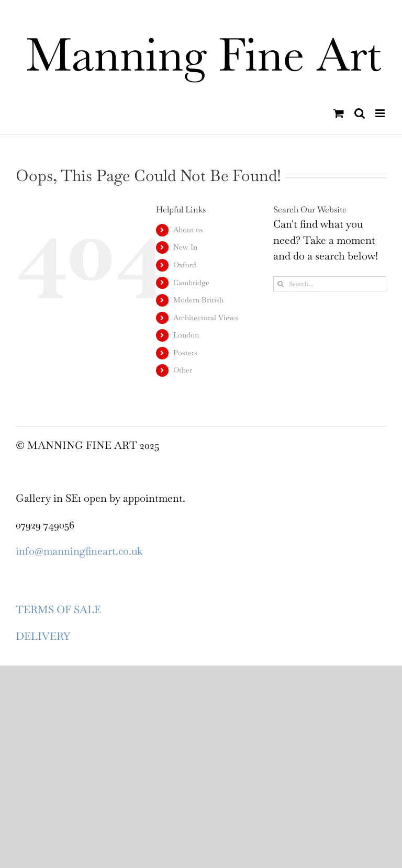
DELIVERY (43, 636)
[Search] (281, 284)
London (186, 335)
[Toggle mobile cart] (339, 113)
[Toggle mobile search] (360, 113)
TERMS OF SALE (58, 610)
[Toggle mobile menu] (381, 113)
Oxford (185, 265)
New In (185, 247)
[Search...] (330, 284)
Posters (185, 353)
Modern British (198, 300)
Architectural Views (206, 318)
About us (188, 230)
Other (183, 370)
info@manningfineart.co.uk (79, 551)
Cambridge (191, 283)
